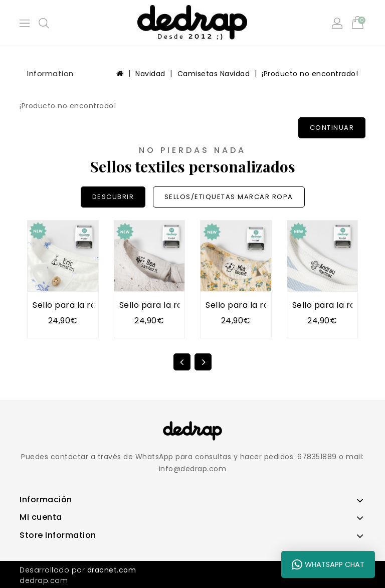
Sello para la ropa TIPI (78, 305)
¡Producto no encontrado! (310, 74)
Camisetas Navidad (214, 74)
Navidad (150, 74)
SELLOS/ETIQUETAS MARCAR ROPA (229, 197)
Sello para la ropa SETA (254, 305)
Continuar (332, 128)
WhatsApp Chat (328, 564)
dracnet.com (112, 570)
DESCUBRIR (113, 197)
